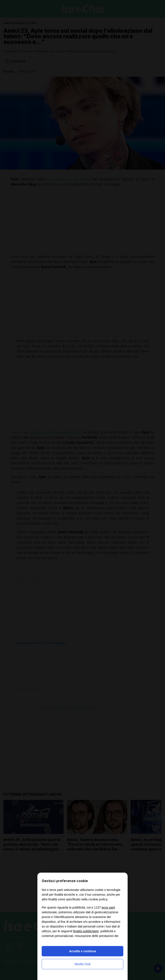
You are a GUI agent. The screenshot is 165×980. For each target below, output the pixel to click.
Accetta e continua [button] (82, 951)
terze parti (108, 907)
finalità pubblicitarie (86, 931)
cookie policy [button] (98, 899)
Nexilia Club (83, 964)
